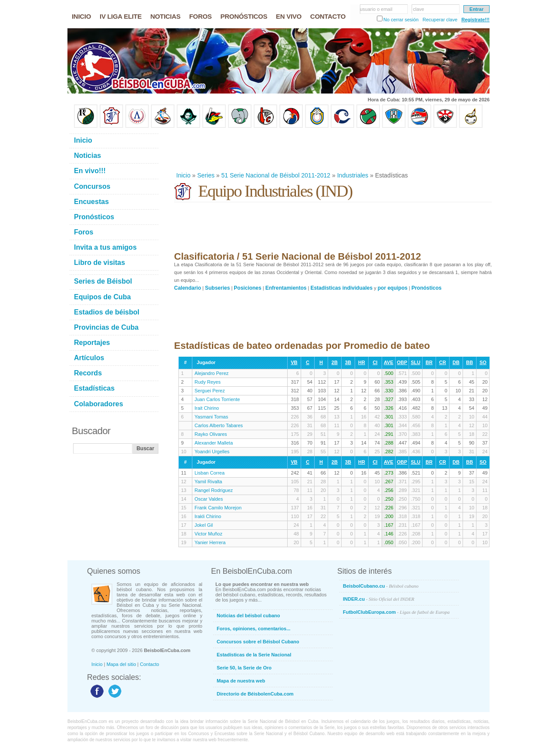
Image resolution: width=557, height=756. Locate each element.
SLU (416, 362)
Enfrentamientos (286, 288)
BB (470, 362)
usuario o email (376, 9)
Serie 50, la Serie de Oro (244, 668)
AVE (389, 362)
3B (348, 362)
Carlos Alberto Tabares (219, 425)
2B (335, 362)
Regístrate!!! (475, 20)
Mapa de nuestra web (241, 681)
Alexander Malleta (214, 443)
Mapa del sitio (121, 664)
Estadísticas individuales (341, 288)
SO (483, 362)
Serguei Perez (210, 391)
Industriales (353, 175)
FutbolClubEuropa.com (396, 612)
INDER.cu (379, 599)
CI (375, 362)
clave (419, 9)
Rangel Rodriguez (214, 490)
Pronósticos (426, 288)
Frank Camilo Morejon (218, 508)
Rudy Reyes (208, 382)
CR (443, 362)
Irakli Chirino (208, 516)
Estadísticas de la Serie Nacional (254, 655)
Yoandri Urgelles (212, 452)
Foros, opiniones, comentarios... (253, 629)
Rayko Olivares (211, 434)
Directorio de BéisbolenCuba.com (255, 694)
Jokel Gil (204, 525)
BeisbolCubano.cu (381, 586)
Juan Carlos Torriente (217, 399)
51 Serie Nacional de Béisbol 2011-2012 (276, 175)
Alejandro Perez (211, 373)
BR (429, 362)
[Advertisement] (332, 150)
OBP (402, 362)
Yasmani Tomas (211, 417)
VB (294, 362)
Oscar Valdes (209, 499)
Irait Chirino (207, 408)
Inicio (183, 175)
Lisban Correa (210, 473)
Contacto (150, 664)
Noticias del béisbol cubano (248, 616)
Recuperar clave (440, 20)
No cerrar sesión (401, 20)
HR (362, 362)
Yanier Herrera (210, 542)
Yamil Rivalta (208, 482)
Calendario (188, 288)
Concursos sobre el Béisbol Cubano (258, 642)
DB (456, 362)
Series (206, 175)
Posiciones (247, 288)
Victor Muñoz (208, 534)
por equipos (393, 288)
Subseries (217, 288)
